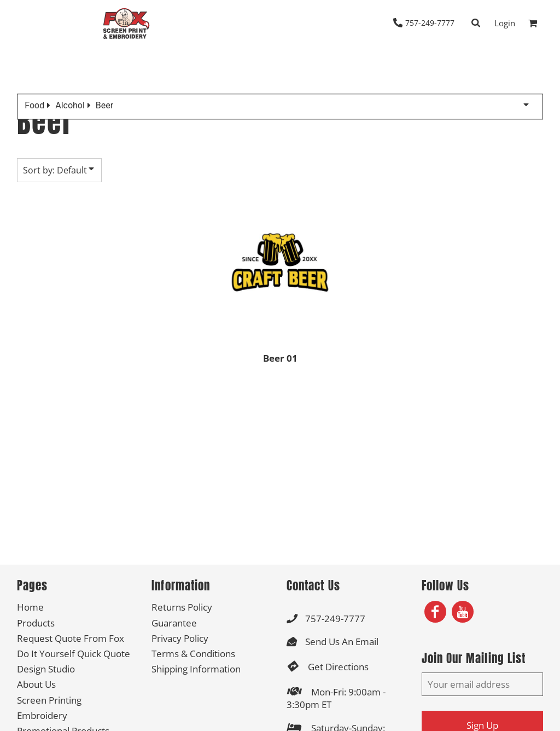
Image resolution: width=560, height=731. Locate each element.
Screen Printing (49, 700)
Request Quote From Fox (71, 638)
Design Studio (46, 669)
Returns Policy (182, 607)
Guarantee (174, 623)
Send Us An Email (342, 642)
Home (30, 607)
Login (505, 23)
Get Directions (338, 667)
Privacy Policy (180, 638)
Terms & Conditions (193, 654)
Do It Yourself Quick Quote (74, 654)
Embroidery (42, 715)
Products (36, 623)
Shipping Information (196, 669)
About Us (36, 684)
